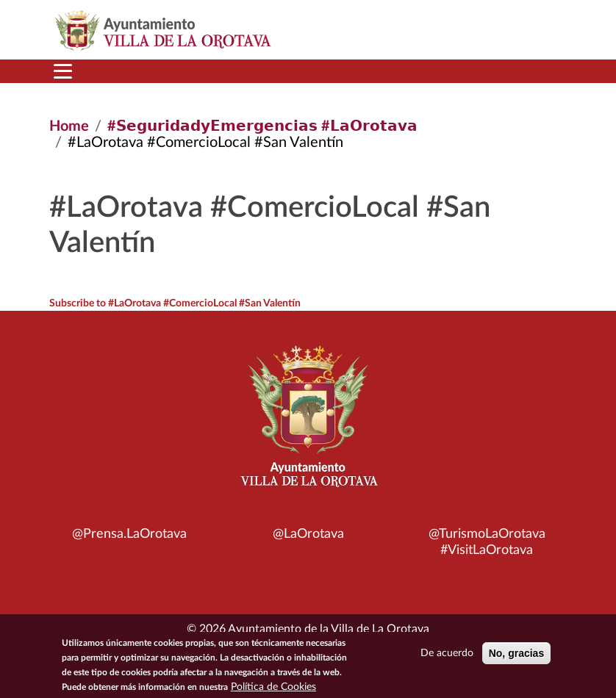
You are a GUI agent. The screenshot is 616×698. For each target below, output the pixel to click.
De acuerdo (447, 656)
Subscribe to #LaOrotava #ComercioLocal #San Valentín (175, 303)
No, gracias (516, 656)
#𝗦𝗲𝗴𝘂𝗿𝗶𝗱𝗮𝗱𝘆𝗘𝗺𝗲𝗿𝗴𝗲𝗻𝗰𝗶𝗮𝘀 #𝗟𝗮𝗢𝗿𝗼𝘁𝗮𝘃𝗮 (262, 126)
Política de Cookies (273, 690)
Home (69, 126)
